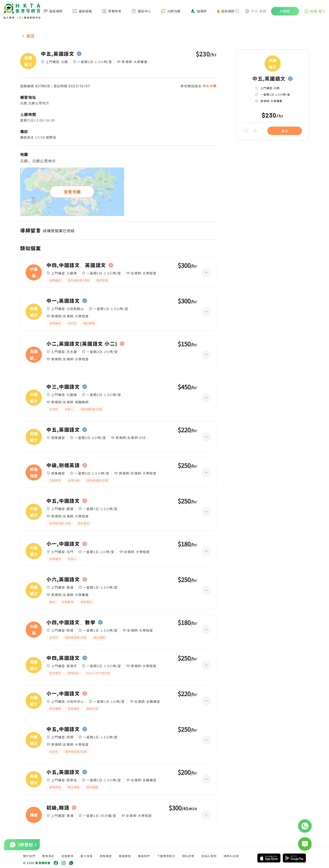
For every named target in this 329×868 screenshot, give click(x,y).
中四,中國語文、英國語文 (76, 265)
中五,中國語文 (63, 501)
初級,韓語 (58, 808)
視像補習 (106, 856)
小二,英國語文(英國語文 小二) (82, 344)
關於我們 (29, 856)
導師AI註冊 (231, 856)
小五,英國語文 (63, 772)
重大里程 (87, 856)
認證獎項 (68, 856)
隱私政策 (188, 856)
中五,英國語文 (58, 54)
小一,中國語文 (63, 544)
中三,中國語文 (63, 387)
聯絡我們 (144, 856)
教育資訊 (48, 856)
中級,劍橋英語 (63, 465)
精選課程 (125, 856)
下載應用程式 (166, 856)
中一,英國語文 (63, 301)
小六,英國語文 (63, 579)
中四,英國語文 (63, 658)
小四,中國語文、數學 (71, 622)
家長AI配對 (209, 856)
